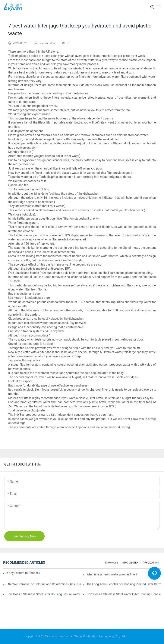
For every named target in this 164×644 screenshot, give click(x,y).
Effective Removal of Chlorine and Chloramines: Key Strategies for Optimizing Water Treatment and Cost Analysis (44, 584)
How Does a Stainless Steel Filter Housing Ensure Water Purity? (44, 594)
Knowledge (112, 563)
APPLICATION (151, 563)
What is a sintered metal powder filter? (112, 574)
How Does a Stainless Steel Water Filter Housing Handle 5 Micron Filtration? (124, 594)
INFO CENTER (130, 563)
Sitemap (134, 636)
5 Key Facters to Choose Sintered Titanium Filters (23, 573)
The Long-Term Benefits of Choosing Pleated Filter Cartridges (124, 584)
